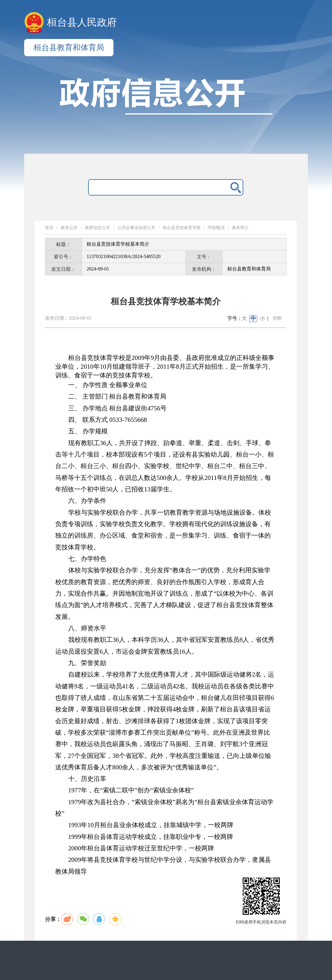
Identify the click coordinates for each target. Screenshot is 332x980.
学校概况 (216, 228)
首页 (49, 228)
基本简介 (240, 228)
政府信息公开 (97, 228)
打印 (277, 318)
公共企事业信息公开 (136, 228)
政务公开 (69, 228)
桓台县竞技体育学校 (182, 228)
